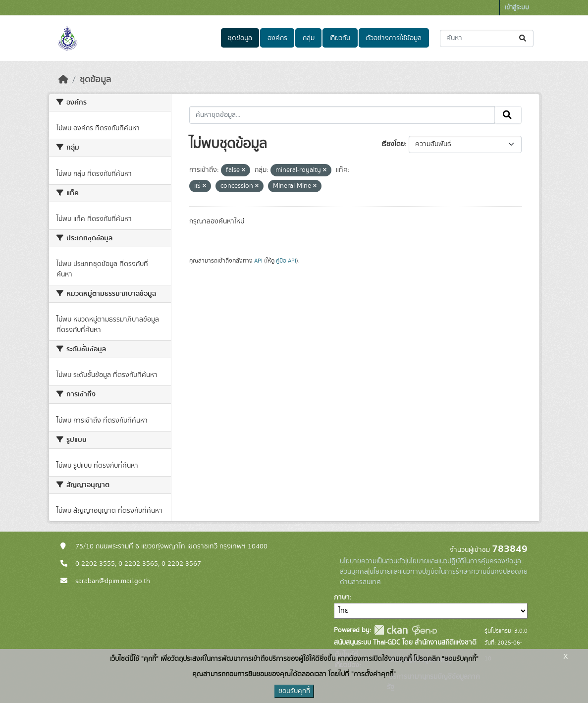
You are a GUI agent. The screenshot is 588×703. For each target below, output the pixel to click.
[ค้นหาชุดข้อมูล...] (487, 38)
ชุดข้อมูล (240, 38)
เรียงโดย (393, 144)
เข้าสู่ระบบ (517, 8)
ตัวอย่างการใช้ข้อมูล (394, 38)
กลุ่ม (309, 38)
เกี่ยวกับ (340, 38)
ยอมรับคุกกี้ (294, 691)
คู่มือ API (286, 261)
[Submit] (523, 38)
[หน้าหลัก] (63, 80)
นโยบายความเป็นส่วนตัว (373, 561)
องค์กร (277, 38)
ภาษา (342, 597)
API (258, 261)
